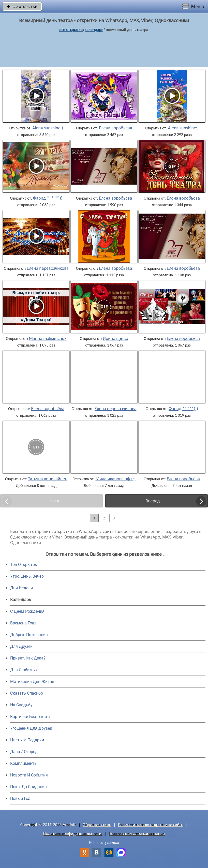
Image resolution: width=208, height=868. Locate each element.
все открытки (22, 6)
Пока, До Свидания (28, 787)
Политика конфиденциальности (72, 834)
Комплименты (24, 763)
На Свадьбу (21, 705)
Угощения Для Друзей (31, 728)
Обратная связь (97, 825)
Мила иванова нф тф (116, 479)
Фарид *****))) (48, 198)
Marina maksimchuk (48, 338)
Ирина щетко (115, 338)
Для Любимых (24, 670)
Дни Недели (21, 588)
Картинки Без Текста (30, 717)
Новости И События (29, 775)
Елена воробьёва (115, 198)
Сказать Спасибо (27, 693)
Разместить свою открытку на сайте (151, 825)
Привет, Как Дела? (28, 658)
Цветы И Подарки (27, 740)
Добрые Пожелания (29, 635)
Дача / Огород (24, 752)
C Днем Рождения (27, 611)
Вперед (153, 501)
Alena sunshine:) (48, 128)
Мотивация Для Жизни (32, 682)
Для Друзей (21, 646)
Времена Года (23, 623)
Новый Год (20, 798)
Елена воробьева (115, 128)
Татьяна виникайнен (48, 479)
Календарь (94, 30)
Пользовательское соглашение (137, 834)
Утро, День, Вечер (27, 576)
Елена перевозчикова (48, 268)
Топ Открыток (24, 565)
